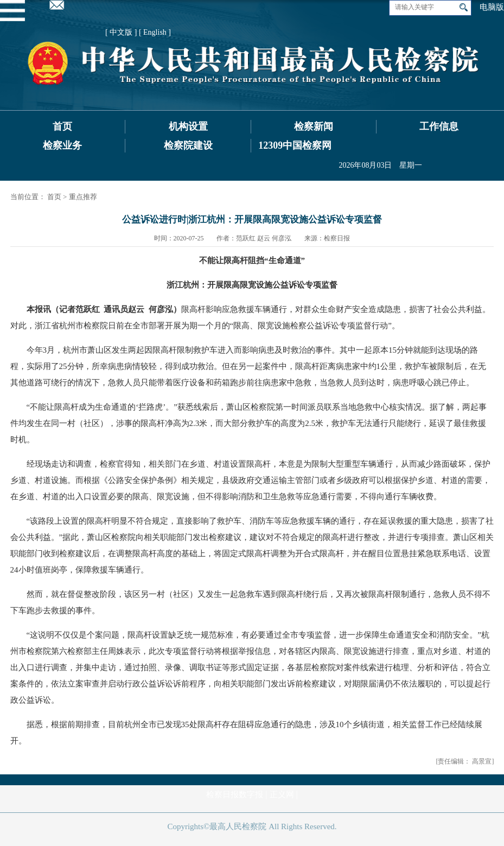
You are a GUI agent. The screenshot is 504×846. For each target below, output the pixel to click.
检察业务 (62, 145)
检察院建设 (188, 145)
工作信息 (439, 126)
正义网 (282, 794)
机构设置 (188, 126)
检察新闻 (314, 126)
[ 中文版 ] (121, 32)
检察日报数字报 (235, 794)
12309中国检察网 (295, 145)
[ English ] (155, 32)
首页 (62, 126)
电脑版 (492, 7)
